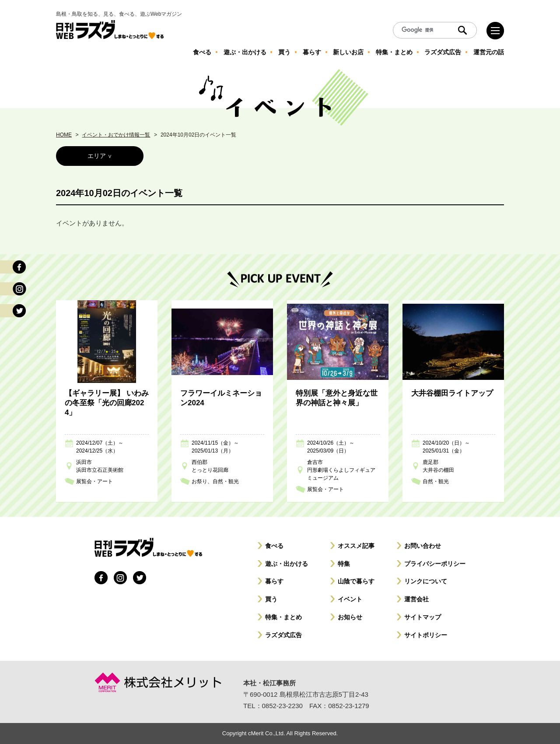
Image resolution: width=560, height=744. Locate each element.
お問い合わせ (423, 546)
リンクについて (426, 581)
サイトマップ (423, 617)
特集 (344, 564)
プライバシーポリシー (435, 564)
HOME (64, 135)
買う (271, 599)
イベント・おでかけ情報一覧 (116, 135)
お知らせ (350, 617)
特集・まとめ (283, 617)
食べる (274, 546)
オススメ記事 (356, 546)
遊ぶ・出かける (287, 564)
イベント (350, 599)
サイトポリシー (426, 635)
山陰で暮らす (356, 581)
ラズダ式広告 (283, 635)
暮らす (274, 581)
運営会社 (416, 599)
